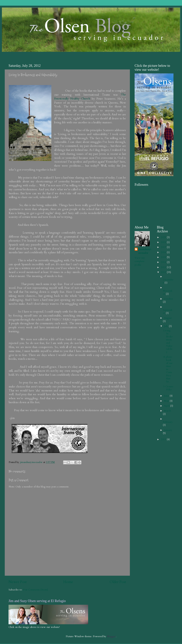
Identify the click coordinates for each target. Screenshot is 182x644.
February (168, 422)
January (168, 430)
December (168, 281)
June (167, 396)
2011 (164, 439)
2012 (164, 272)
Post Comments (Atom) (35, 590)
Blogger (111, 636)
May (167, 401)
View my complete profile (140, 261)
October (169, 299)
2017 (164, 247)
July (166, 326)
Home (68, 582)
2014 (164, 262)
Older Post (118, 582)
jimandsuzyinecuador (145, 251)
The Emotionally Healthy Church (90, 97)
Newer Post (18, 582)
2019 (164, 242)
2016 (164, 252)
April (167, 406)
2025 (164, 237)
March (167, 411)
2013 (164, 267)
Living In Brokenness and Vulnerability (168, 341)
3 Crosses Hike (168, 388)
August (168, 318)
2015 (164, 257)
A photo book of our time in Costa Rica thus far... (168, 369)
